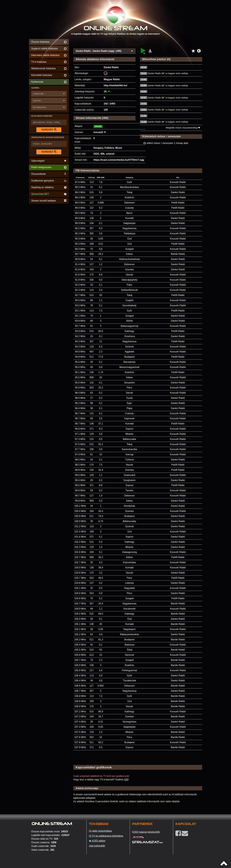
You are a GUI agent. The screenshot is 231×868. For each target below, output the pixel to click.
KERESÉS (49, 130)
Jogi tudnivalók (97, 846)
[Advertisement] (138, 43)
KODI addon (97, 841)
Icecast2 (98, 132)
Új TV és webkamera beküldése (106, 836)
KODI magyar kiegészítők (146, 832)
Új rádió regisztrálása (100, 831)
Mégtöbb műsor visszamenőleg (183, 128)
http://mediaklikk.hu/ (115, 85)
